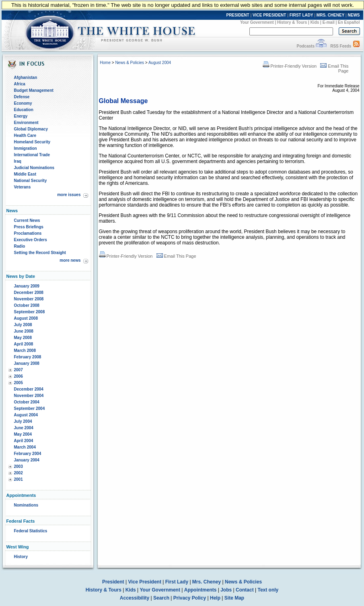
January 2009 (27, 286)
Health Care (25, 135)
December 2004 (29, 389)
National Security (31, 181)
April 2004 (24, 441)
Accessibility (135, 598)
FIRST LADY (301, 15)
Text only (268, 590)
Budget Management (34, 90)
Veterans (23, 187)
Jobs (226, 590)
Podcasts (305, 46)
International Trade (32, 155)
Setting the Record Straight (40, 253)
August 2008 (26, 318)
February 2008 (28, 357)
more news (70, 260)
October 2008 (27, 305)
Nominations (26, 505)
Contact (245, 590)
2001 (19, 479)
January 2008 (27, 363)
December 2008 (29, 293)
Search (161, 598)
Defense (22, 97)
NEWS (354, 15)
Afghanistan (26, 78)
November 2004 (29, 396)
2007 (19, 370)
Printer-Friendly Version (290, 66)
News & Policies (130, 63)
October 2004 (27, 402)
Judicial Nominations (34, 168)
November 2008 (29, 299)
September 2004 (30, 408)
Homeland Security (32, 142)
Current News (27, 220)
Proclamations (28, 233)
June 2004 (24, 428)
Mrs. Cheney (207, 582)
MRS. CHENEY (330, 15)
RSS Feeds (341, 46)
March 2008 (25, 351)
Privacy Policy (190, 598)
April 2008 (24, 344)
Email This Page (176, 256)
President (113, 582)
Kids (315, 22)
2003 (19, 466)
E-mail (329, 22)
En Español (349, 22)
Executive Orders (31, 240)
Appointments (201, 590)
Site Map (234, 598)
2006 (19, 376)
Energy (21, 116)
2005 (19, 383)
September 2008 (30, 312)
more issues (69, 195)
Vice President (145, 582)
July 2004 (23, 421)
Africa (20, 84)
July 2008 (23, 325)
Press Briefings (29, 227)
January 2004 (27, 460)
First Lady (177, 582)
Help (215, 598)
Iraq (18, 161)
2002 (19, 473)
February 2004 (28, 454)
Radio (20, 246)
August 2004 (26, 415)
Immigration (26, 148)
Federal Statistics (31, 531)
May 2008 (23, 338)
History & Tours (292, 22)
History (21, 557)
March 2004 (25, 447)
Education (24, 110)
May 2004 (23, 434)
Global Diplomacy (31, 129)
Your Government (257, 22)
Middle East (25, 174)
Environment (26, 123)
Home (105, 63)
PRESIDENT (238, 15)
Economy (23, 103)
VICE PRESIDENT (269, 15)
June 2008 (24, 331)
